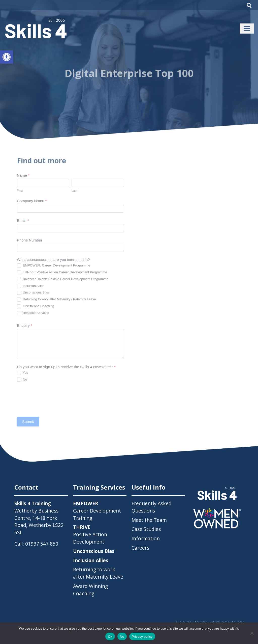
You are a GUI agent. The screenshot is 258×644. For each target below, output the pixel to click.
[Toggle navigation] (247, 29)
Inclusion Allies (31, 286)
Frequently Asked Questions (152, 507)
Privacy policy (142, 637)
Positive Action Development (90, 534)
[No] (252, 633)
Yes (23, 373)
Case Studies (146, 529)
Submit (28, 422)
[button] (7, 57)
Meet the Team (149, 520)
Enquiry (25, 325)
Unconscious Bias (33, 293)
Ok (110, 637)
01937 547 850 (42, 544)
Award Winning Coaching (90, 590)
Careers (140, 548)
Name (23, 175)
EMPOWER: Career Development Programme (54, 266)
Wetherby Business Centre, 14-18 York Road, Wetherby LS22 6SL (39, 521)
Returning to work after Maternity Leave (98, 573)
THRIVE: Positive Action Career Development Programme (62, 272)
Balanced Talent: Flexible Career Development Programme (63, 279)
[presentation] (55, 399)
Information (146, 538)
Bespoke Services (33, 313)
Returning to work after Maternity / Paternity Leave (56, 299)
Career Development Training (97, 511)
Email (23, 220)
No (22, 380)
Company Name (32, 201)
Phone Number (30, 240)
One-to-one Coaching (36, 306)
